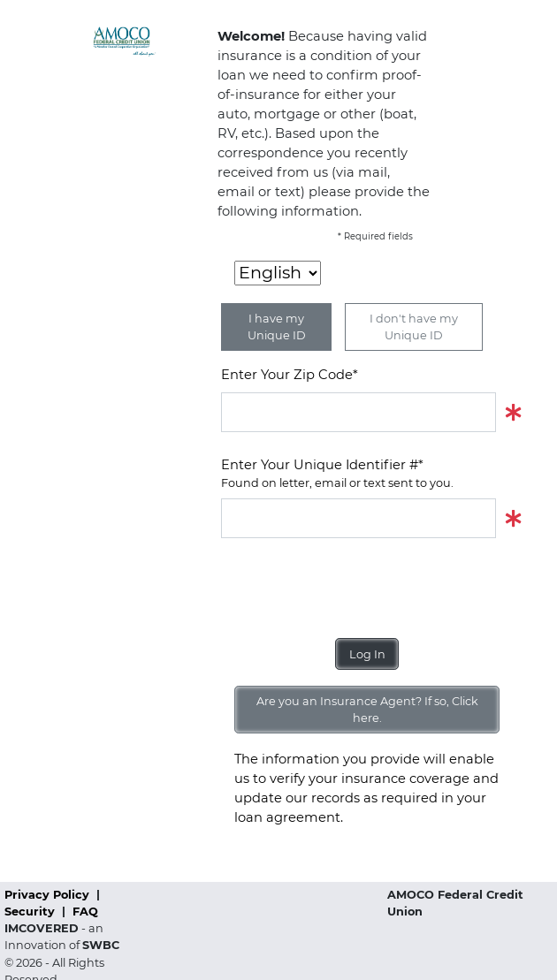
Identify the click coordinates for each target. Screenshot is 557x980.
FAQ (85, 912)
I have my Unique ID (277, 327)
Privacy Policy (49, 895)
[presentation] (355, 589)
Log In (367, 654)
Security (31, 912)
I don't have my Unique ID (414, 327)
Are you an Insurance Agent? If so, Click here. (367, 710)
